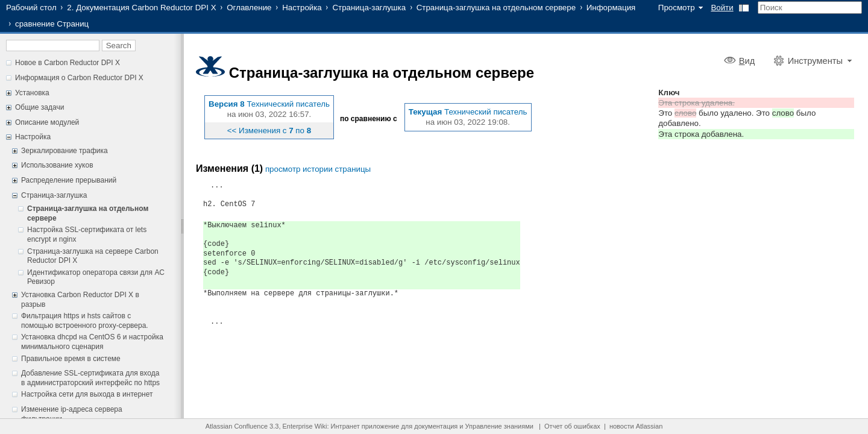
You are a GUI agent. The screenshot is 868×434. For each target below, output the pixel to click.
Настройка (302, 8)
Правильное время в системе (71, 359)
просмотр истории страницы (318, 169)
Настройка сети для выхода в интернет (87, 394)
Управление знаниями (499, 426)
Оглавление (249, 8)
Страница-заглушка (369, 8)
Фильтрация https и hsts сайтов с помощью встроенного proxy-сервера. (85, 321)
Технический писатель (288, 104)
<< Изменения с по (269, 131)
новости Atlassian (636, 426)
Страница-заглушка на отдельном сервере (496, 8)
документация (436, 426)
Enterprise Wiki (305, 426)
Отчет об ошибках (572, 426)
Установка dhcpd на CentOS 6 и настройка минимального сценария (92, 342)
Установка (32, 93)
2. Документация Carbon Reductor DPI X (141, 8)
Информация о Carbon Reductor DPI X (79, 78)
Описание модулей (47, 122)
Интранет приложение (365, 426)
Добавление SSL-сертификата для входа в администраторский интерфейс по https (90, 378)
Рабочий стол (31, 8)
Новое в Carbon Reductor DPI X (68, 63)
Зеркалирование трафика (64, 151)
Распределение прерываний (69, 180)
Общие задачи (39, 107)
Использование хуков (57, 165)
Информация (611, 8)
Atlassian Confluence (237, 426)
